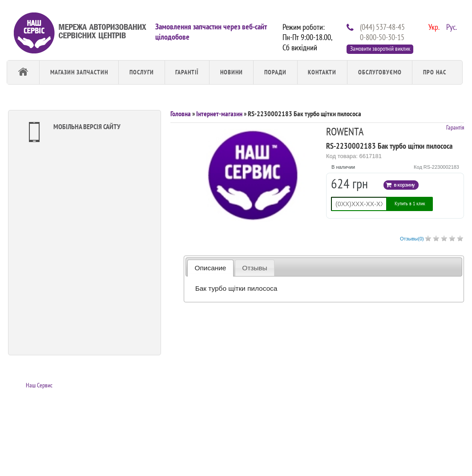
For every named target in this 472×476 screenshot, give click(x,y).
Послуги (142, 72)
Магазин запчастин (79, 72)
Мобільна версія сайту (73, 132)
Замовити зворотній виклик (380, 49)
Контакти (322, 72)
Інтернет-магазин (219, 114)
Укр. (433, 26)
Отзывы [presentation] (254, 268)
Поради (275, 72)
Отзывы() (412, 239)
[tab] (210, 268)
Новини (232, 72)
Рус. (451, 26)
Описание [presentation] (211, 268)
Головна (181, 114)
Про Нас (435, 72)
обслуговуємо (380, 72)
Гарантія (455, 127)
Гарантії (187, 72)
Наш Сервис (39, 385)
